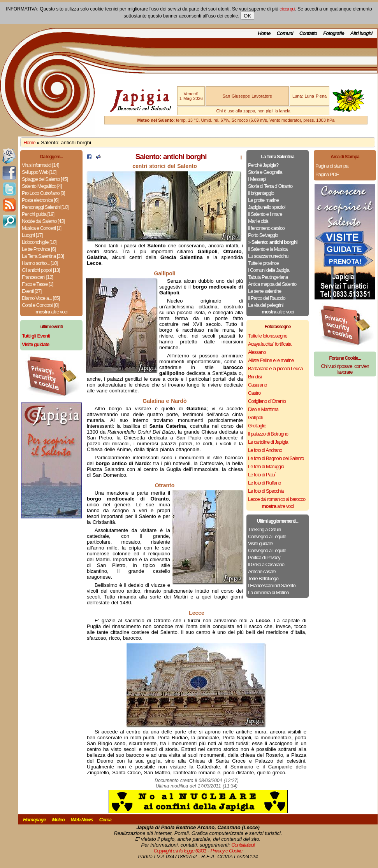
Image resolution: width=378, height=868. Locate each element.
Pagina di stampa (332, 166)
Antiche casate (262, 571)
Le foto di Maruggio (266, 466)
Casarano (257, 385)
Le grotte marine (263, 200)
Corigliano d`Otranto (267, 401)
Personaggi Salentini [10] (45, 207)
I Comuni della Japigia (269, 270)
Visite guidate (260, 543)
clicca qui (287, 9)
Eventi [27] (32, 291)
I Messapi (257, 179)
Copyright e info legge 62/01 (180, 851)
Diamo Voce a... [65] (41, 298)
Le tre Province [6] (39, 249)
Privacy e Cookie (227, 851)
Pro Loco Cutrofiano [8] (43, 193)
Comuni (285, 33)
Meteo (58, 820)
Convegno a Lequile (267, 536)
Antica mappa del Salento (272, 284)
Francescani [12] (37, 277)
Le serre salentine (265, 291)
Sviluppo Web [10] (39, 172)
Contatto (308, 33)
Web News (82, 820)
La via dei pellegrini (265, 305)
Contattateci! (243, 845)
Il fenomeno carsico (266, 228)
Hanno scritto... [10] (40, 263)
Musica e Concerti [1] (41, 228)
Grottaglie (257, 426)
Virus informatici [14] (40, 165)
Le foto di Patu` (262, 475)
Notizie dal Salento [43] (43, 221)
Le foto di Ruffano (264, 483)
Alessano (257, 352)
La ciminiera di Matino (268, 592)
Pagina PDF (327, 174)
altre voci (51, 312)
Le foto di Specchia (266, 491)
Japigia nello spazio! (267, 207)
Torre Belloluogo (263, 578)
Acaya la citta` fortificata (270, 344)
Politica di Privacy (264, 557)
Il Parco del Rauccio (267, 298)
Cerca (105, 820)
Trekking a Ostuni (264, 529)
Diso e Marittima (263, 409)
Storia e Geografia (265, 172)
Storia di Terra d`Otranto (270, 186)
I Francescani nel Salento (272, 585)
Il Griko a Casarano (266, 564)
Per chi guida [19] (38, 214)
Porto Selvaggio (263, 235)
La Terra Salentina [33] (43, 256)
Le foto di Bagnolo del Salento (276, 458)
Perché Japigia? (263, 165)
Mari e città (258, 221)
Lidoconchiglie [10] (39, 242)
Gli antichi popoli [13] (41, 270)
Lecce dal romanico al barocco (277, 499)
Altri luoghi (361, 33)
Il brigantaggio (261, 193)
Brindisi (255, 377)
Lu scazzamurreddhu (268, 256)
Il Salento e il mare (265, 214)
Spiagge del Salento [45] (45, 179)
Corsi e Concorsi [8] (40, 305)
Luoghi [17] (32, 235)
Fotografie (334, 33)
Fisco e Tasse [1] (37, 284)
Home (264, 33)
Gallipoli (255, 417)
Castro (254, 393)
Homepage (34, 820)
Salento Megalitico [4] (42, 186)
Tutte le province (263, 263)
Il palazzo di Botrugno (268, 434)
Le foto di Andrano (265, 450)
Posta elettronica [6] (40, 200)
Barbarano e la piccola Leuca (275, 368)
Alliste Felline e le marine (271, 360)
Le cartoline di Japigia (268, 442)
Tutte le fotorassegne (268, 336)
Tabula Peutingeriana (268, 277)
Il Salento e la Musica (268, 249)
